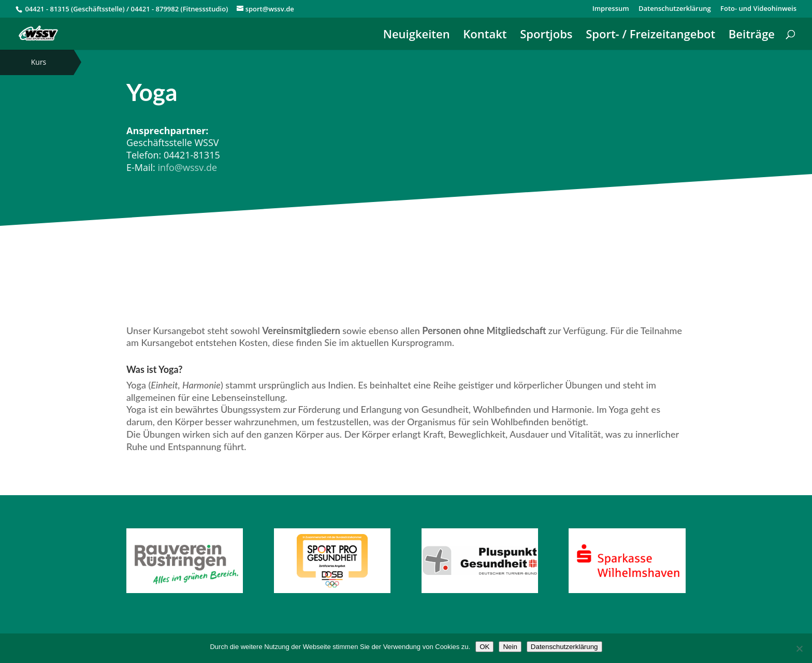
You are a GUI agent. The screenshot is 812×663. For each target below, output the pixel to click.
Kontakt (485, 36)
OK (484, 647)
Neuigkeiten (417, 36)
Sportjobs (546, 36)
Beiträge (752, 36)
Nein (510, 647)
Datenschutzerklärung (675, 9)
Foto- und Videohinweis (758, 9)
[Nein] (799, 648)
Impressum (611, 9)
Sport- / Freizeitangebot (650, 36)
